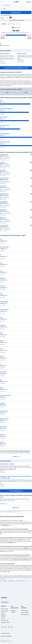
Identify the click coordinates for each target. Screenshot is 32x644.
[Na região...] (16, 9)
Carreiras (3, 618)
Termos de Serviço (17, 512)
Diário (14, 24)
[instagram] (5, 627)
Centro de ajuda (5, 620)
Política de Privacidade (9, 512)
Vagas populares (25, 610)
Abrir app (29, 2)
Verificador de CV (25, 615)
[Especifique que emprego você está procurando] (16, 5)
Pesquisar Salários (16, 12)
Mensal (4, 24)
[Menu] (2, 2)
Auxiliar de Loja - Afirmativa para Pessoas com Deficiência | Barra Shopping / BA (23, 54)
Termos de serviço (5, 633)
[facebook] (2, 627)
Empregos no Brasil (5, 622)
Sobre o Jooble (4, 609)
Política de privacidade (6, 636)
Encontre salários (25, 613)
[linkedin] (12, 627)
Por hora (18, 24)
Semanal (9, 24)
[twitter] (9, 627)
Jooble (9, 641)
